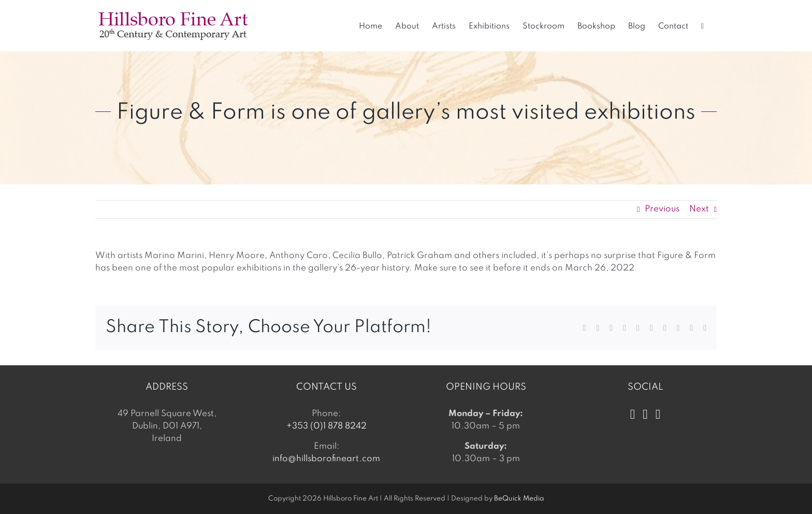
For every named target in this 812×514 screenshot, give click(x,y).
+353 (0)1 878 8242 (327, 426)
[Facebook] (633, 415)
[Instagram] (645, 415)
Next (699, 209)
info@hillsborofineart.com (326, 459)
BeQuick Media (519, 499)
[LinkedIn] (658, 415)
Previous (662, 209)
